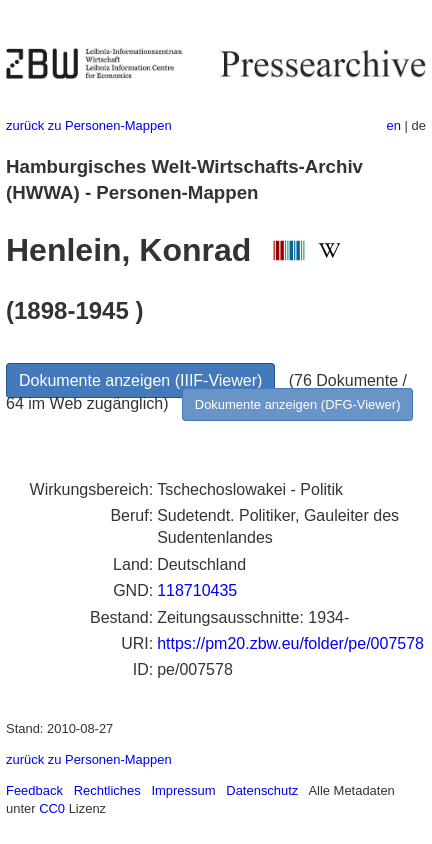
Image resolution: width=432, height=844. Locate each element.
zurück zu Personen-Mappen (89, 125)
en (394, 125)
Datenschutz (262, 790)
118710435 (197, 590)
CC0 (52, 808)
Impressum (183, 790)
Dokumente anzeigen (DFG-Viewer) (298, 404)
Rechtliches (107, 790)
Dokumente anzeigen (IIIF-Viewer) (140, 380)
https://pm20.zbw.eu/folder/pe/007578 (290, 643)
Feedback (34, 790)
